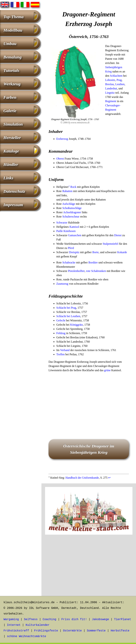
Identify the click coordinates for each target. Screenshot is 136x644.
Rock (73, 187)
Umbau (10, 44)
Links (8, 178)
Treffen (60, 354)
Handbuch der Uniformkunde (82, 478)
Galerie (10, 111)
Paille (59, 231)
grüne (107, 370)
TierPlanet (123, 619)
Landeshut (111, 88)
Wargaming (11, 619)
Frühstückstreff (16, 631)
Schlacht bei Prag (66, 308)
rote (88, 271)
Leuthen (120, 84)
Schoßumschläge (72, 208)
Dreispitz (74, 252)
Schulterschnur (71, 217)
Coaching (49, 619)
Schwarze (62, 223)
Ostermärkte (72, 631)
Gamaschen (75, 235)
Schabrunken (99, 271)
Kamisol (74, 227)
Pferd (71, 248)
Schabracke (69, 262)
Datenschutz (14, 191)
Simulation (13, 124)
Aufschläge (69, 204)
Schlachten (116, 76)
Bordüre (93, 262)
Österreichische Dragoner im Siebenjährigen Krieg (89, 449)
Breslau (110, 84)
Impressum (13, 205)
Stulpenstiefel (110, 244)
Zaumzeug (62, 284)
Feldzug (61, 333)
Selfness (31, 619)
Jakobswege (100, 619)
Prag (119, 80)
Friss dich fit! (74, 619)
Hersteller (12, 138)
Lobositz (110, 80)
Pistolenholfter (76, 271)
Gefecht (61, 320)
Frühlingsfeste (46, 631)
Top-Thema (13, 17)
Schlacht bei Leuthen (68, 316)
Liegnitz (110, 93)
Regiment (111, 101)
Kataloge (11, 151)
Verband (65, 350)
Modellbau (13, 30)
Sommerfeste (96, 631)
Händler (11, 164)
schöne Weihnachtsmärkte (26, 636)
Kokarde (122, 252)
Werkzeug (12, 84)
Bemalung (12, 57)
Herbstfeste (120, 631)
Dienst (118, 235)
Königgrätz (76, 325)
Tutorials (11, 70)
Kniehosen (69, 231)
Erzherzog (62, 139)
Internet (14, 625)
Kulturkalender (38, 625)
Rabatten (67, 191)
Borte (95, 252)
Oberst (60, 159)
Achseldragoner (72, 212)
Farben (10, 97)
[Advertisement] (89, 401)
